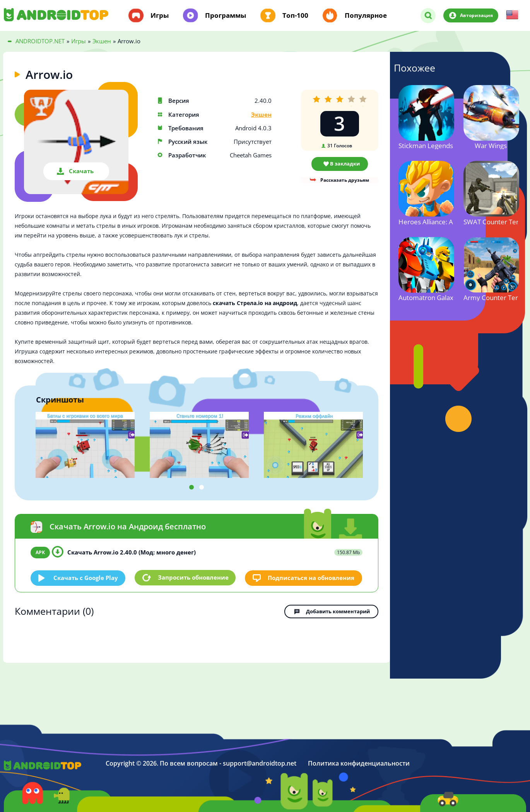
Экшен (261, 115)
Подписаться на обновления (311, 577)
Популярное (366, 15)
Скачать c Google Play (86, 577)
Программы (226, 15)
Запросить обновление (193, 578)
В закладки (345, 164)
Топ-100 (295, 15)
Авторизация (476, 15)
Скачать (81, 171)
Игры (160, 15)
